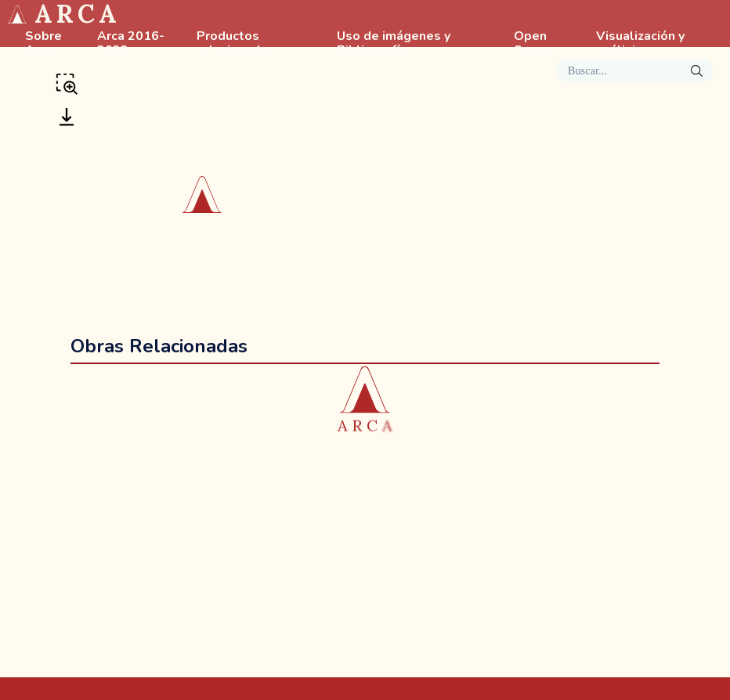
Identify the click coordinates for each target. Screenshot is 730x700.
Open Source (535, 44)
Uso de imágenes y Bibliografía (394, 44)
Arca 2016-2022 (131, 44)
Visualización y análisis (640, 44)
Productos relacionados (236, 44)
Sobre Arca (43, 44)
